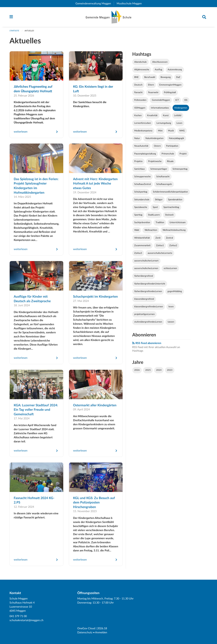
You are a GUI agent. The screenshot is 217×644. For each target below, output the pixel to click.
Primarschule (168, 154)
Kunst (166, 115)
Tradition (160, 222)
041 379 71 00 (18, 616)
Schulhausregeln (164, 184)
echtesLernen (170, 268)
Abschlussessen (160, 62)
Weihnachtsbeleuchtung (174, 230)
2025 (148, 370)
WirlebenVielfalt (142, 238)
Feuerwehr (153, 92)
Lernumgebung (164, 123)
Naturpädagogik (176, 138)
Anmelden (101, 632)
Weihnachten (151, 230)
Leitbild (178, 115)
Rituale (170, 161)
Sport (155, 207)
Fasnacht (138, 92)
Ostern (157, 146)
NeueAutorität (141, 146)
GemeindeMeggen (161, 100)
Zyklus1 (160, 245)
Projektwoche (155, 161)
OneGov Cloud (86, 628)
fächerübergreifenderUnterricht (150, 284)
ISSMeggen (140, 108)
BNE (136, 77)
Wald (137, 230)
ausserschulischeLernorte (160, 253)
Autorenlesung (175, 70)
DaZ (178, 77)
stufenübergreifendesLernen (148, 322)
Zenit (158, 238)
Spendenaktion (175, 200)
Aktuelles (29, 31)
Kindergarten (181, 108)
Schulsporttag (141, 192)
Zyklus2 (173, 245)
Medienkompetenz (143, 131)
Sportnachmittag (171, 207)
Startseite (14, 31)
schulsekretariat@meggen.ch (26, 620)
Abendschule (140, 62)
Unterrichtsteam (178, 222)
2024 (159, 370)
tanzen (171, 322)
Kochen (138, 115)
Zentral (169, 238)
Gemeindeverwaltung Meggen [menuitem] (95, 4)
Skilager (159, 200)
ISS (186, 100)
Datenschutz (85, 632)
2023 (170, 370)
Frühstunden (140, 100)
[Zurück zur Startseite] (109, 17)
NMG (182, 131)
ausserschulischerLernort (146, 261)
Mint (160, 131)
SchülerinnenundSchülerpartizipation (170, 192)
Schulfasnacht (163, 177)
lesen (171, 307)
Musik (171, 131)
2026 (137, 370)
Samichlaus (140, 169)
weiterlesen (21, 132)
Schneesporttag (180, 169)
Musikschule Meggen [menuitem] (131, 4)
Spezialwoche (141, 207)
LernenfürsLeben (143, 123)
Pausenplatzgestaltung (145, 154)
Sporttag (138, 215)
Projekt (183, 154)
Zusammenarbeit (142, 245)
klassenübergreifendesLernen (149, 307)
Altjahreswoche (142, 70)
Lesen (179, 123)
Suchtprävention (142, 222)
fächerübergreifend (144, 276)
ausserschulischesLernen (146, 268)
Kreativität (152, 115)
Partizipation (172, 146)
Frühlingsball (170, 92)
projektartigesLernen (144, 314)
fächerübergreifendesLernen (148, 291)
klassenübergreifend (144, 299)
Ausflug (159, 70)
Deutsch (138, 85)
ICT (177, 100)
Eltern (151, 85)
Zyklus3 (138, 253)
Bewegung (166, 77)
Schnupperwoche (142, 177)
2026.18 (102, 628)
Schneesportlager (159, 169)
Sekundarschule (142, 200)
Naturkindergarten (154, 138)
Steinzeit (169, 215)
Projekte (138, 161)
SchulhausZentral (142, 184)
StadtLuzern (154, 215)
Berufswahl (150, 77)
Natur (137, 138)
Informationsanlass (160, 108)
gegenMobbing (175, 291)
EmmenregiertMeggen (170, 85)
